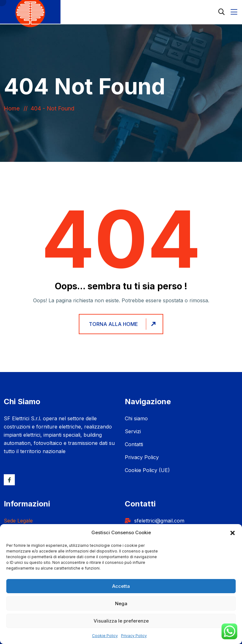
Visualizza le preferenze (121, 621)
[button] (233, 533)
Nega (121, 603)
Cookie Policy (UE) (147, 470)
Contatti (134, 444)
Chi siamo (136, 418)
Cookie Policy (105, 636)
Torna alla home (123, 324)
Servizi (133, 431)
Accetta (121, 586)
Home (13, 108)
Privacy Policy (134, 636)
